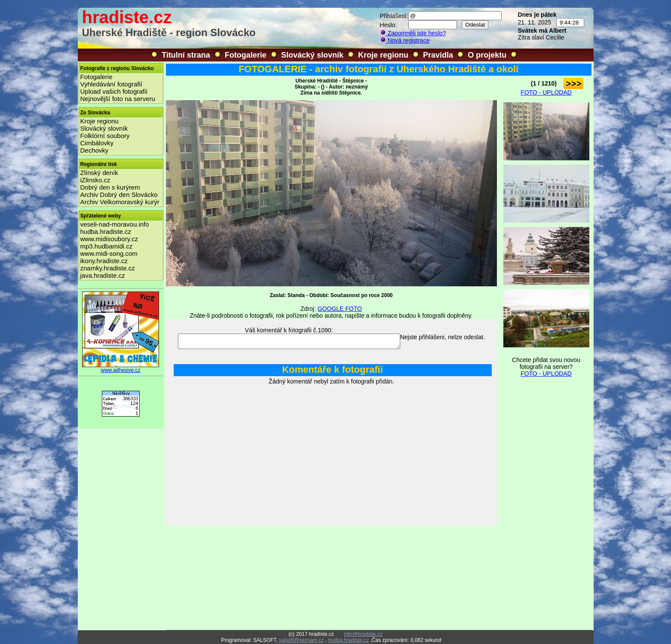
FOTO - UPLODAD (546, 92)
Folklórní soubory (105, 136)
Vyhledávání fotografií (112, 84)
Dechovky (95, 150)
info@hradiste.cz (363, 634)
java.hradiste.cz (103, 275)
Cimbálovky (97, 143)
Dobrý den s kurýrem (110, 187)
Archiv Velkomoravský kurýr (120, 202)
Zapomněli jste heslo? (413, 33)
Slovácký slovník (312, 55)
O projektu (487, 55)
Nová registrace (405, 40)
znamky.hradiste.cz (108, 268)
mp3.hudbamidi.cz (107, 246)
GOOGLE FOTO (340, 309)
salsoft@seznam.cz (301, 640)
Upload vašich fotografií (114, 91)
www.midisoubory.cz (109, 239)
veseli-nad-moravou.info (115, 224)
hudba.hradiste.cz (106, 232)
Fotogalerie (246, 55)
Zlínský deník (99, 173)
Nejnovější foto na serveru (118, 99)
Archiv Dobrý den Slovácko (119, 195)
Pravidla (438, 55)
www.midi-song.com (109, 253)
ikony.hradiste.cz (104, 261)
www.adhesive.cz (121, 368)
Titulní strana (186, 55)
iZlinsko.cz (95, 180)
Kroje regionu (383, 55)
